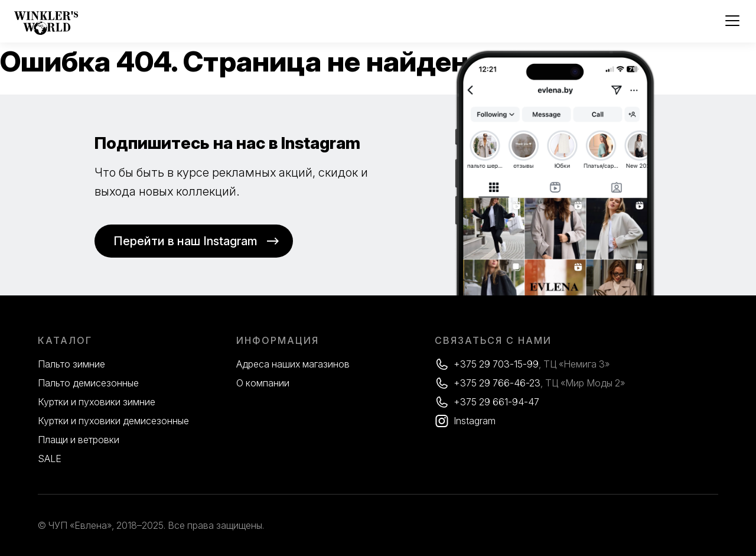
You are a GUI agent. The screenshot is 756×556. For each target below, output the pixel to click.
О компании (263, 383)
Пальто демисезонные (88, 383)
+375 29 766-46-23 (497, 383)
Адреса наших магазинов (293, 364)
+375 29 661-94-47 (496, 402)
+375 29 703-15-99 (496, 364)
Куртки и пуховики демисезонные (113, 421)
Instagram (475, 421)
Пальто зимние (71, 364)
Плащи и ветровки (79, 440)
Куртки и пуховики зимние (97, 402)
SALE (50, 459)
